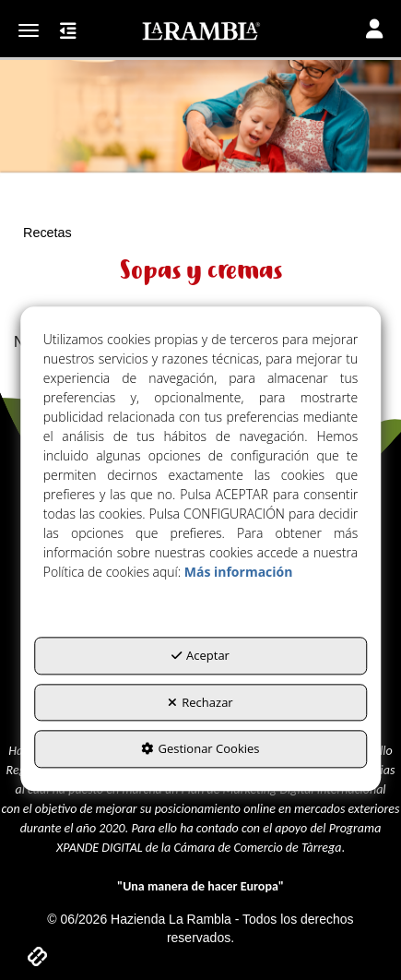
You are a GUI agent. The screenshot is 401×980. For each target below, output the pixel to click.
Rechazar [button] (200, 702)
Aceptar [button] (200, 655)
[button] (200, 31)
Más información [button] (239, 572)
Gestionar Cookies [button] (200, 749)
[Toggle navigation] (374, 31)
